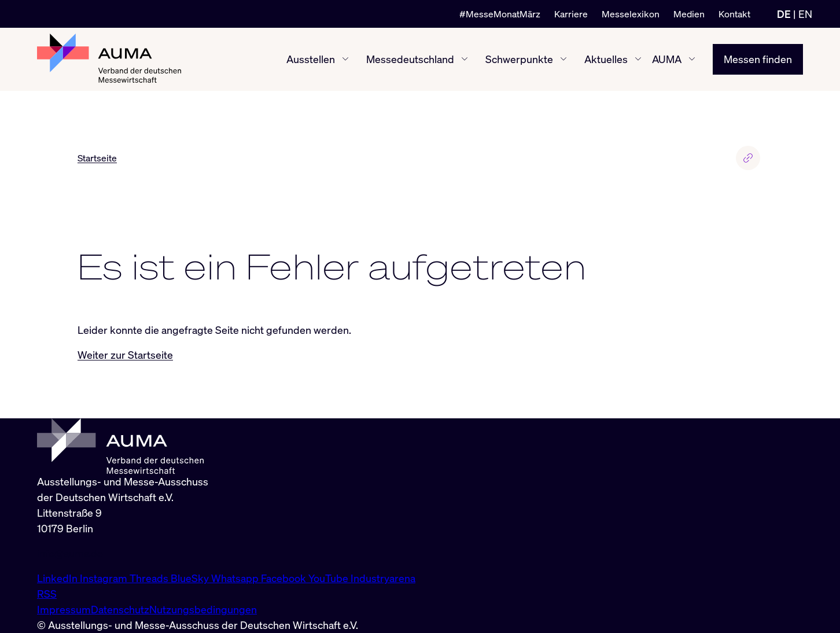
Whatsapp (236, 578)
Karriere (571, 14)
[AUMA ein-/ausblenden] (692, 59)
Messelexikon (631, 14)
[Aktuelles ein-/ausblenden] (638, 59)
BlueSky (191, 578)
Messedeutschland (410, 59)
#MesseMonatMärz (500, 14)
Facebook (285, 578)
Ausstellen (311, 59)
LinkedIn (58, 578)
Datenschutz (120, 609)
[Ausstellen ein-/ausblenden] (345, 59)
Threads (150, 578)
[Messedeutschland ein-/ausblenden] (465, 59)
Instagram (105, 578)
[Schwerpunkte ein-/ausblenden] (563, 59)
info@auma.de (70, 553)
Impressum (64, 609)
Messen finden (758, 59)
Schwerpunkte (519, 59)
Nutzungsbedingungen (203, 609)
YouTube (329, 578)
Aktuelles (606, 59)
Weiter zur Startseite (125, 355)
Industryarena (383, 578)
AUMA (667, 59)
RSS (47, 594)
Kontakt (734, 14)
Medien (689, 14)
